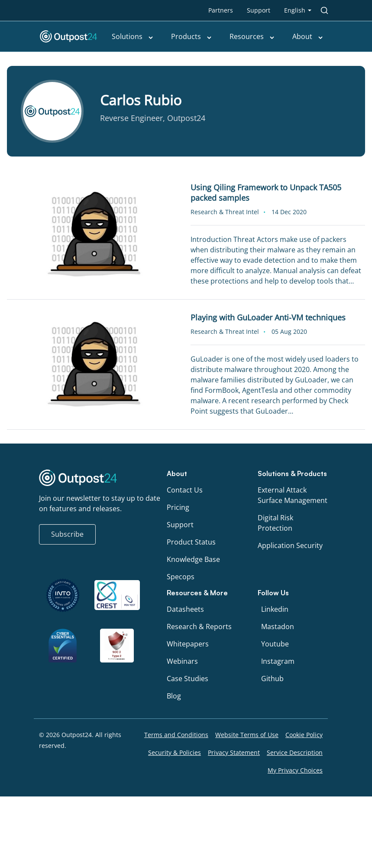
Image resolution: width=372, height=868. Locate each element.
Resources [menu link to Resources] (252, 36)
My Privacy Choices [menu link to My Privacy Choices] (295, 770)
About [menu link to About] (308, 36)
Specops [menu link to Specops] (181, 577)
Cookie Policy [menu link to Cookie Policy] (304, 735)
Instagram (278, 661)
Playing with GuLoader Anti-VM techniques (268, 317)
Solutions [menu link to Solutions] (133, 36)
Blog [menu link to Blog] (174, 696)
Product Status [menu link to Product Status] (191, 542)
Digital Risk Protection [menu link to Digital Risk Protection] (275, 523)
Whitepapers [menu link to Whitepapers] (188, 644)
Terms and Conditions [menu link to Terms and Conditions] (176, 735)
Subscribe (67, 534)
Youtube (275, 644)
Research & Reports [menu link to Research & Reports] (199, 627)
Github (272, 679)
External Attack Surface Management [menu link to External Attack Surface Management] (293, 495)
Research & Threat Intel (225, 212)
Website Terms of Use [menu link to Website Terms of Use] (247, 735)
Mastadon (278, 627)
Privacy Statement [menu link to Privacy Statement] (234, 752)
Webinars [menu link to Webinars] (182, 661)
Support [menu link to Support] (259, 10)
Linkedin (275, 609)
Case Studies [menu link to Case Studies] (188, 679)
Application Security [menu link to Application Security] (290, 545)
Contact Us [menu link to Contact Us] (185, 490)
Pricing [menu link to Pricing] (178, 507)
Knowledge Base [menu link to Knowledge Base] (193, 559)
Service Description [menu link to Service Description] (295, 752)
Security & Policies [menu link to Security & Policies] (175, 752)
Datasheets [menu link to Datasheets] (185, 609)
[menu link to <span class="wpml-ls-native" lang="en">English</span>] (298, 10)
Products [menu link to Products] (192, 36)
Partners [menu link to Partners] (221, 10)
